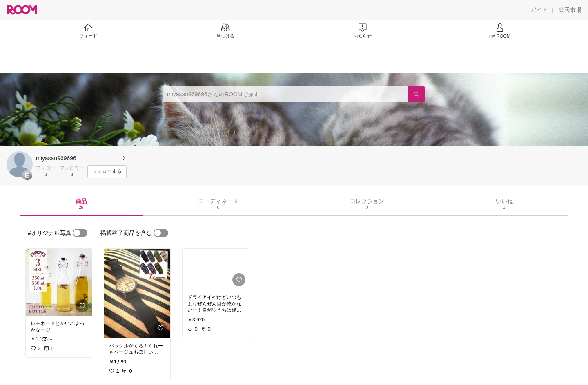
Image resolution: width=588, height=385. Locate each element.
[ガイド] (539, 10)
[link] (59, 282)
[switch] (80, 233)
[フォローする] (107, 172)
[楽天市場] (570, 10)
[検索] (416, 94)
